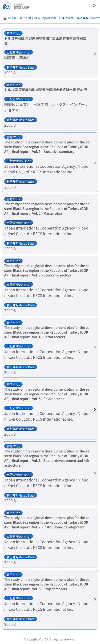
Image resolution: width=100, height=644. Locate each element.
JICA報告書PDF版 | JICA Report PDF (32, 18)
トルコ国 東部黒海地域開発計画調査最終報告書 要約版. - (47, 90)
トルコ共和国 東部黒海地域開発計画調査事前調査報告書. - (45, 41)
